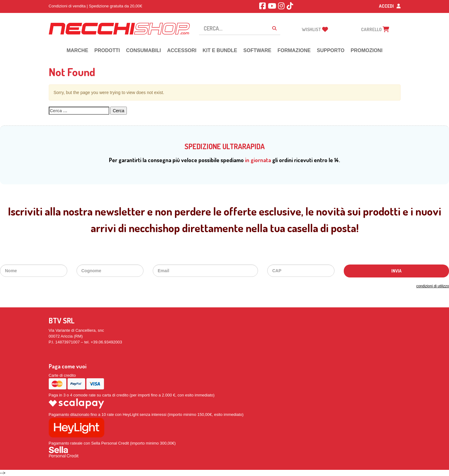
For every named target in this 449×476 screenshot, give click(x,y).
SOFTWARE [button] (258, 50)
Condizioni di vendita (67, 6)
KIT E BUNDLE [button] (220, 50)
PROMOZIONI (366, 50)
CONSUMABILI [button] (144, 50)
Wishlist (315, 29)
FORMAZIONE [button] (294, 50)
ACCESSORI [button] (182, 50)
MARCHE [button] (77, 50)
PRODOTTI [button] (107, 50)
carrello (375, 29)
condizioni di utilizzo (433, 286)
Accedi (387, 6)
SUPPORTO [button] (331, 50)
